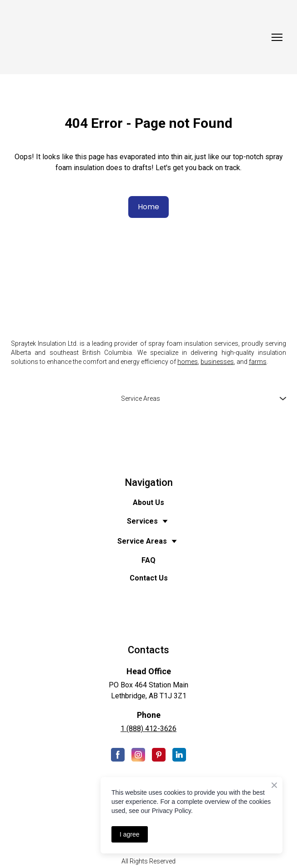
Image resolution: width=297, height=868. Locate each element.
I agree (130, 834)
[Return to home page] (139, 37)
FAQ (148, 560)
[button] (148, 207)
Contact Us (149, 578)
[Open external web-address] (148, 440)
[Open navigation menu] (277, 37)
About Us (148, 502)
